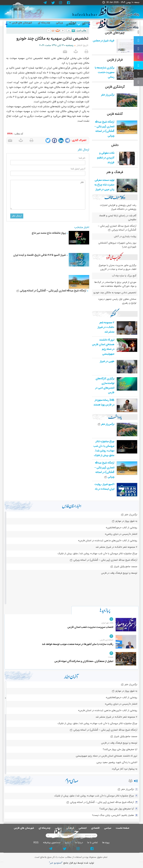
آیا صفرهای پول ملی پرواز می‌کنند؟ (120, 749)
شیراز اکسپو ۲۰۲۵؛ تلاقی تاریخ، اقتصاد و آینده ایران (39, 255)
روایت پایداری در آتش (125, 236)
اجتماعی (86, 23)
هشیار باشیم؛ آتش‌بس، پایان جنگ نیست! (113, 815)
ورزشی (59, 23)
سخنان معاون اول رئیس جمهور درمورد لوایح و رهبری (117, 301)
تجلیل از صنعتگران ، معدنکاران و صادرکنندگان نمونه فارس (84, 661)
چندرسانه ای (44, 23)
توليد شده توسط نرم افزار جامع (71, 863)
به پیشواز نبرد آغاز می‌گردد (124, 769)
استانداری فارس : (106, 640)
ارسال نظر (17, 216)
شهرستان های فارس (21, 23)
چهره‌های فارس (115, 33)
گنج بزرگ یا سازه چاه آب (124, 276)
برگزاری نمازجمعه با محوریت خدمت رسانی (105, 73)
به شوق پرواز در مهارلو (124, 521)
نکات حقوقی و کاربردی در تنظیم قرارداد (106, 158)
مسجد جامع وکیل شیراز (124, 567)
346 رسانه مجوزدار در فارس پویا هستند (104, 403)
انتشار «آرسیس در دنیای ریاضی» (121, 534)
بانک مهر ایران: (107, 623)
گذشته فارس (115, 114)
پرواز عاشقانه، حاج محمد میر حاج (49, 233)
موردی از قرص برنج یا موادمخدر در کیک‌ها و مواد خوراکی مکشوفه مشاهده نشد (115, 284)
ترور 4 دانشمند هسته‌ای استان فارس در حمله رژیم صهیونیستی (103, 347)
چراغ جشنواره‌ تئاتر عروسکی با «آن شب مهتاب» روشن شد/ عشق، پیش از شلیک (104, 449)
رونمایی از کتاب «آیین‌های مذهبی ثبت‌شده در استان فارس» (108, 541)
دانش (115, 145)
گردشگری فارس (115, 87)
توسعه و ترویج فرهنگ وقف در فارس (119, 573)
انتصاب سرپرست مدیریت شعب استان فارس (90, 627)
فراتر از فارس (115, 60)
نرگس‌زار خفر (108, 95)
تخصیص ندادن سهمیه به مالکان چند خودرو (115, 293)
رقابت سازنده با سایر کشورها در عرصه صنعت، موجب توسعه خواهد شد (78, 644)
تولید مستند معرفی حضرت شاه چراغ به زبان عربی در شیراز (104, 185)
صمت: (111, 657)
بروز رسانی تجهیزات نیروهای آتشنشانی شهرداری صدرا (117, 245)
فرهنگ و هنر (115, 172)
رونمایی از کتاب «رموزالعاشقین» (121, 528)
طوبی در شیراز (107, 361)
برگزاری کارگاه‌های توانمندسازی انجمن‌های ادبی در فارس (105, 386)
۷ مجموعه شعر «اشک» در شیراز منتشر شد (106, 327)
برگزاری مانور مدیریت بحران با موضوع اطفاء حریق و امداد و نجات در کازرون (117, 267)
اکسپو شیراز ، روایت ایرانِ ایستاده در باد (104, 487)
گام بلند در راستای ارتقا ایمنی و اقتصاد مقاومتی (118, 218)
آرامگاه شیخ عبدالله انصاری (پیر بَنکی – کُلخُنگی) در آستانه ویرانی (51, 291)
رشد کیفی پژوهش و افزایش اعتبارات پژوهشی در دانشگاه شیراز (118, 207)
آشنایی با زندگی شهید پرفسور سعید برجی (117, 762)
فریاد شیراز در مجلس (104, 41)
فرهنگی (72, 23)
